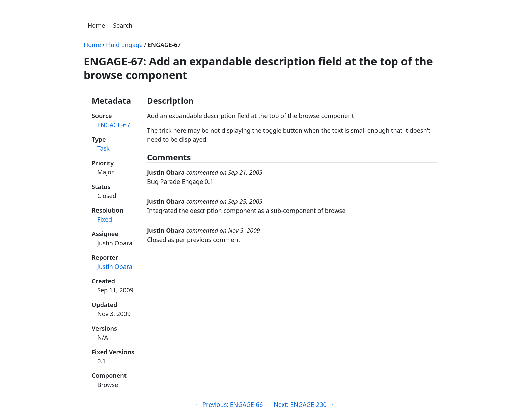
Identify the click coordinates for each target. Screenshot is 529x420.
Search (123, 25)
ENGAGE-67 (164, 45)
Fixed (105, 219)
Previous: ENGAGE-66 (229, 404)
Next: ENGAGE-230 (304, 404)
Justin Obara (115, 267)
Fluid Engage (124, 45)
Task (103, 148)
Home (96, 25)
